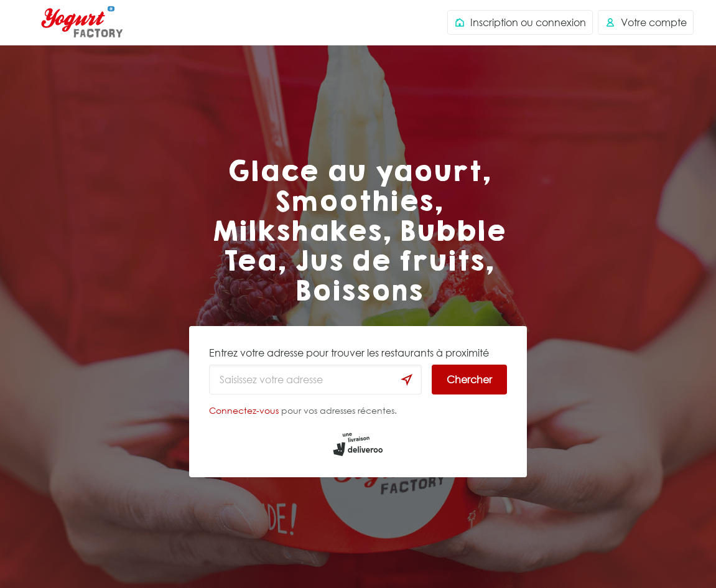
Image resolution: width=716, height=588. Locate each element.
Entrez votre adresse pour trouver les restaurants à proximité (349, 353)
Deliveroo (82, 22)
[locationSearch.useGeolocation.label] (407, 380)
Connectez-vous (244, 410)
